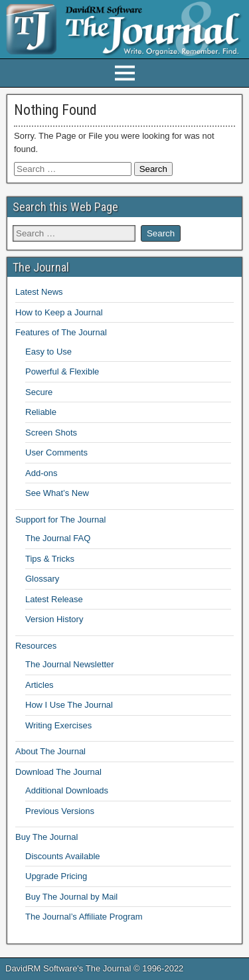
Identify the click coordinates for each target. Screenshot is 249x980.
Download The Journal (58, 772)
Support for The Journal (60, 520)
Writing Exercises (58, 725)
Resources (36, 646)
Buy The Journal (46, 837)
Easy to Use (48, 352)
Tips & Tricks (50, 559)
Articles (40, 685)
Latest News (39, 292)
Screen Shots (51, 433)
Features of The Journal (61, 332)
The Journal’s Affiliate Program (84, 917)
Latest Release (54, 599)
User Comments (56, 452)
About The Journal (50, 751)
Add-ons (41, 473)
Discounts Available (63, 856)
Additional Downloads (67, 790)
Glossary (42, 579)
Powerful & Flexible (62, 371)
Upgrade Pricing (56, 876)
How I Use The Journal (69, 705)
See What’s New (57, 493)
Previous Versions (60, 811)
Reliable (41, 412)
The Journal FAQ (58, 538)
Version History (54, 619)
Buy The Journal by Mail (71, 897)
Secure (39, 392)
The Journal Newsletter (70, 664)
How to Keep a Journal (59, 312)
